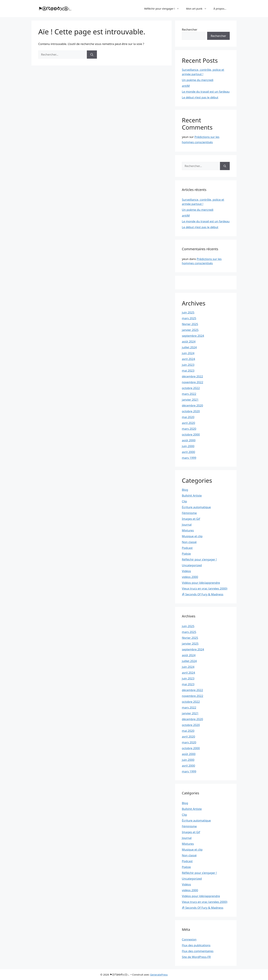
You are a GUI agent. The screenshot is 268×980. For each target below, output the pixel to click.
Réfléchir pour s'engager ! (199, 559)
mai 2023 (188, 371)
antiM (186, 86)
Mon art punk (198, 9)
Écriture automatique (196, 507)
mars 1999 (189, 458)
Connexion (189, 939)
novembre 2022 (193, 382)
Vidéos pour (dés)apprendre (201, 583)
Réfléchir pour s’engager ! (163, 9)
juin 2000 (188, 446)
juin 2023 (188, 365)
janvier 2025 (190, 330)
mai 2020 (188, 417)
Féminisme (189, 513)
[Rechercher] (92, 55)
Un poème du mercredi (198, 80)
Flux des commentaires (198, 951)
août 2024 (189, 341)
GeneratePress (159, 975)
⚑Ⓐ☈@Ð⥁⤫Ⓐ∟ (55, 9)
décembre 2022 (192, 376)
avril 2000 (188, 452)
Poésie (186, 554)
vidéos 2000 (190, 577)
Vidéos (186, 571)
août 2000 (189, 440)
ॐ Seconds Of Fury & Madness (203, 594)
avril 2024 (188, 359)
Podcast (187, 548)
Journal (187, 525)
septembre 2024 (193, 336)
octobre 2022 (191, 388)
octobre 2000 (191, 434)
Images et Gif (191, 519)
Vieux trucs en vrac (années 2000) (205, 588)
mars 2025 (189, 318)
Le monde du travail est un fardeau (206, 92)
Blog (185, 490)
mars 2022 (189, 394)
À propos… (220, 9)
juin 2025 (188, 312)
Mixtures (188, 530)
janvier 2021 (190, 400)
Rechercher (190, 29)
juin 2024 (188, 353)
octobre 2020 (191, 411)
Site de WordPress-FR (196, 957)
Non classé (189, 542)
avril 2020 (188, 423)
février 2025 (190, 324)
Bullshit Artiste (192, 495)
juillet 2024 (189, 347)
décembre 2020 (192, 405)
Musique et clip (192, 536)
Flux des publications (196, 945)
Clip (184, 501)
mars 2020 (189, 429)
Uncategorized (192, 565)
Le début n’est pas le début (200, 97)
